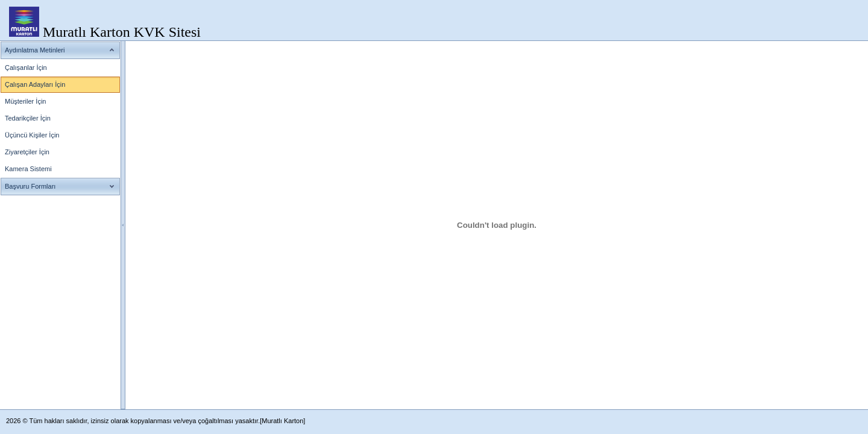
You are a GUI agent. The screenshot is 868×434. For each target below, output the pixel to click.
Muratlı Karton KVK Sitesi (122, 32)
